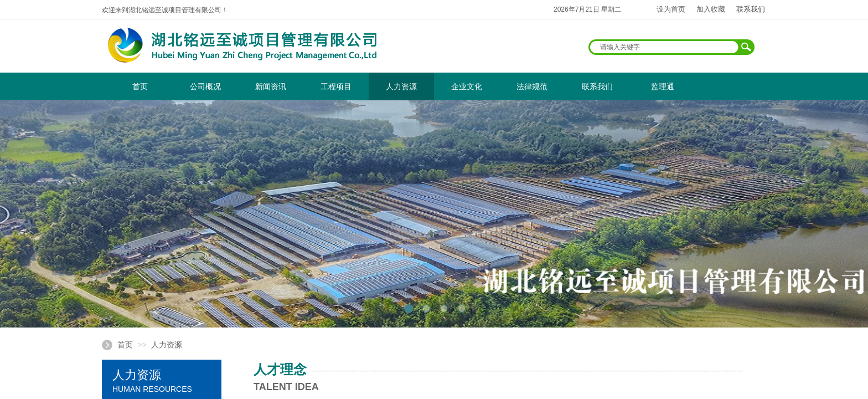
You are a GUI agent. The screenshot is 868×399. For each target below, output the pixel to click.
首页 (140, 86)
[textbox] (664, 47)
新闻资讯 (271, 86)
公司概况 (205, 86)
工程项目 (336, 86)
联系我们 (597, 86)
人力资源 (401, 86)
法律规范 (532, 86)
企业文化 (467, 86)
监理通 (663, 86)
